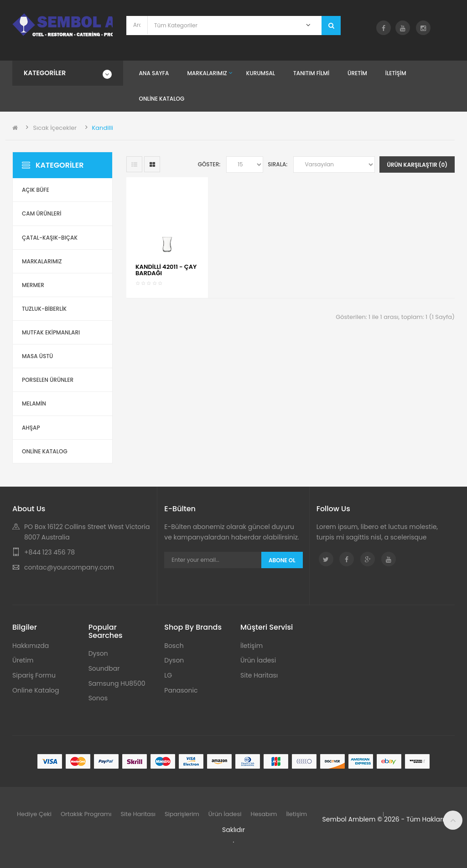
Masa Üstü (37, 356)
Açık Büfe (36, 190)
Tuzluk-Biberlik (44, 309)
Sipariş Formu (34, 675)
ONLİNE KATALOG (45, 451)
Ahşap (31, 428)
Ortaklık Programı (86, 814)
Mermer (33, 285)
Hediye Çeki (34, 814)
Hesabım (264, 814)
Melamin (34, 403)
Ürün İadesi (258, 660)
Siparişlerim (182, 814)
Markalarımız (42, 261)
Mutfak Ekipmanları (51, 332)
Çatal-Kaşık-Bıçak (50, 238)
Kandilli (103, 128)
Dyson (98, 653)
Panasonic (181, 690)
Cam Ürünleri (42, 213)
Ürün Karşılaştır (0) (417, 165)
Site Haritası (259, 675)
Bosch (174, 646)
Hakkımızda (31, 646)
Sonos (98, 698)
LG (168, 675)
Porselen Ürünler (48, 380)
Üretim (23, 660)
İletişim (252, 646)
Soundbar (104, 668)
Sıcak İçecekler (55, 128)
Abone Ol (282, 560)
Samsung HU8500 (117, 683)
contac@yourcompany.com (69, 567)
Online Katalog (36, 690)
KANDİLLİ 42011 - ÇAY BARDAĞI (166, 270)
